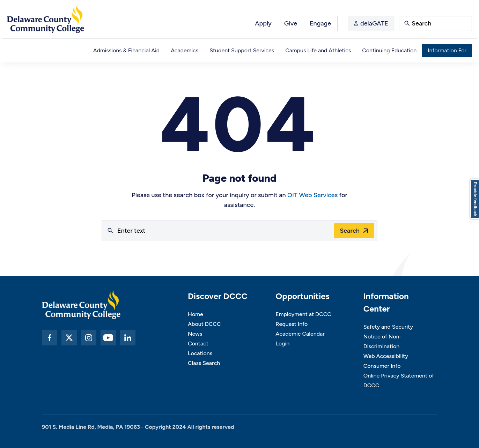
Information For (447, 50)
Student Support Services (242, 50)
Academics (185, 50)
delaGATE (374, 23)
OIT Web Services (312, 195)
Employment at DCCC (303, 314)
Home (196, 314)
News (195, 334)
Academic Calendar (300, 334)
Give (291, 23)
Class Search (204, 363)
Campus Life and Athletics (318, 50)
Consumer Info (382, 366)
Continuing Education (389, 50)
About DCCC (204, 324)
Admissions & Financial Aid (126, 50)
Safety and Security (388, 327)
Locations (200, 353)
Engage (320, 23)
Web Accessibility (386, 356)
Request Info (292, 324)
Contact (198, 344)
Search (350, 231)
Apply (263, 23)
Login (282, 344)
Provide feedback (475, 199)
